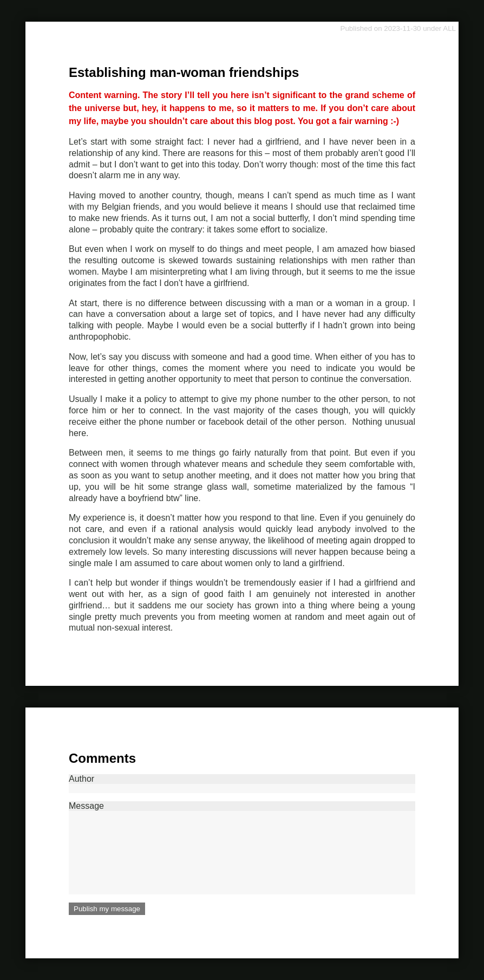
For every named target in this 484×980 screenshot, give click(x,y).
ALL (449, 28)
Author (242, 784)
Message (242, 848)
